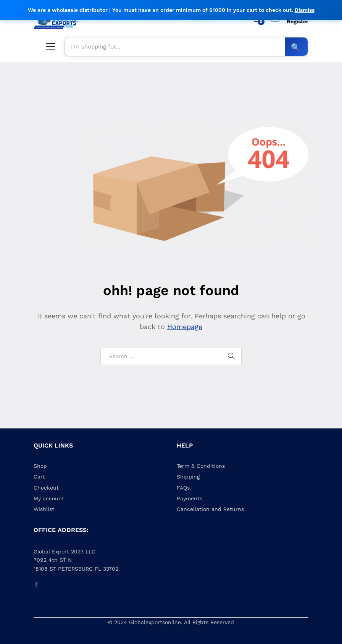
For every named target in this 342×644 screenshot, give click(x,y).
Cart (39, 477)
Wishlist (44, 509)
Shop (40, 466)
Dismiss (305, 10)
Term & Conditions (201, 466)
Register (298, 21)
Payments (190, 498)
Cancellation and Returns (210, 509)
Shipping (188, 477)
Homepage (185, 327)
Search (296, 47)
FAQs (183, 488)
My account (49, 498)
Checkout (46, 488)
